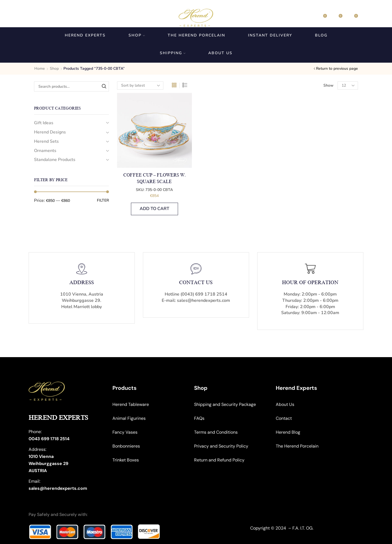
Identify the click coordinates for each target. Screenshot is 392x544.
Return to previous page (337, 69)
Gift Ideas (44, 123)
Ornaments (45, 151)
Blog (321, 35)
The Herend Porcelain (196, 35)
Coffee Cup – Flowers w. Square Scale (154, 178)
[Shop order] (140, 86)
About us (220, 53)
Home (40, 69)
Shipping (173, 53)
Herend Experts (85, 35)
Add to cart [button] (154, 209)
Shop (137, 35)
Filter (103, 200)
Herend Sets (46, 141)
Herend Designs (50, 132)
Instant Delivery (270, 35)
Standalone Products (55, 160)
